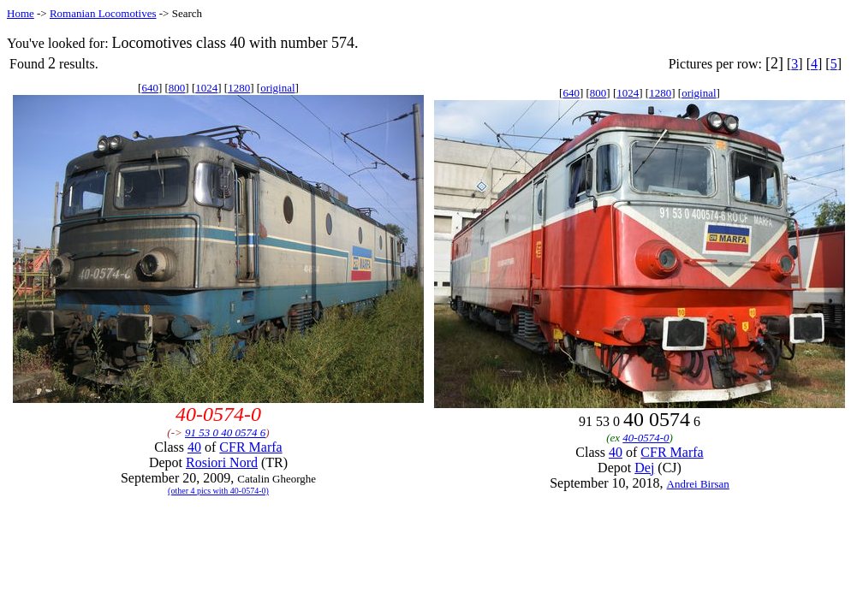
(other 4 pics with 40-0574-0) (218, 491)
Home (21, 13)
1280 (239, 88)
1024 (206, 88)
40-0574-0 (646, 438)
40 (194, 447)
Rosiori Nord (222, 462)
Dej (644, 468)
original (277, 88)
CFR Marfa (250, 447)
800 (177, 88)
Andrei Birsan (698, 484)
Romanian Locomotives (103, 13)
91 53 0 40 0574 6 (225, 432)
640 (150, 88)
